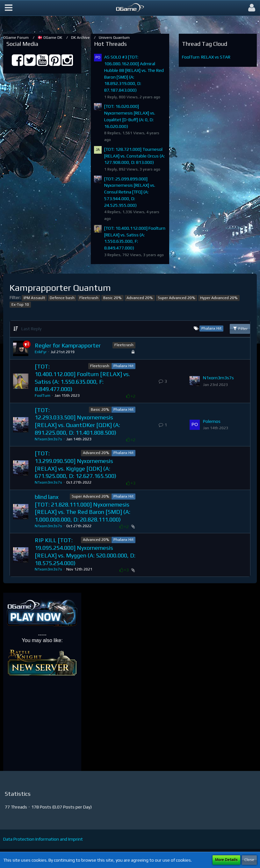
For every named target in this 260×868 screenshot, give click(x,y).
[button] (9, 8)
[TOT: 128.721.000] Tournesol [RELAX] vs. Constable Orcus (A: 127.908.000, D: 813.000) (134, 156)
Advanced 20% (140, 298)
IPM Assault (34, 298)
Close (249, 860)
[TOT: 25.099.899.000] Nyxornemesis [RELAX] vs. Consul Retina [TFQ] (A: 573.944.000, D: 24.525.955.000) (130, 192)
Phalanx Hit (123, 366)
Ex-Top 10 (20, 304)
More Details (226, 860)
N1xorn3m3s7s (218, 378)
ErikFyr (41, 352)
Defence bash (62, 298)
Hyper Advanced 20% (219, 298)
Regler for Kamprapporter (68, 345)
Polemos (212, 421)
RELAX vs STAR (216, 57)
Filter (240, 328)
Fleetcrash (89, 298)
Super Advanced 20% (177, 298)
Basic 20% (112, 298)
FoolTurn (191, 57)
